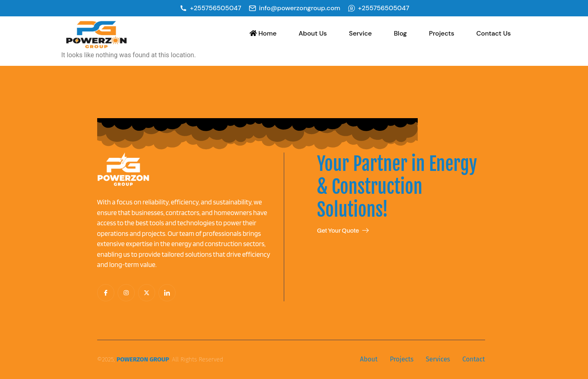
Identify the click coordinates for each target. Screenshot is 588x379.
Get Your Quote (343, 231)
